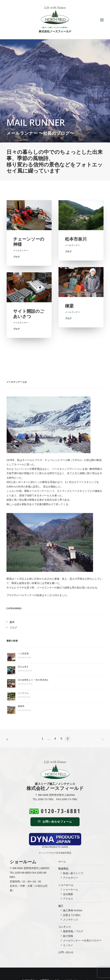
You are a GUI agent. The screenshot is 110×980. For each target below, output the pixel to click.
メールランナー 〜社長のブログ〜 (82, 927)
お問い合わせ (66, 939)
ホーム (62, 848)
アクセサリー (71, 864)
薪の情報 (68, 922)
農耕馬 (21, 693)
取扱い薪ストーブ (73, 860)
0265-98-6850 (23, 859)
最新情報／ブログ (73, 918)
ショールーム (71, 876)
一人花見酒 (23, 640)
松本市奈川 (76, 256)
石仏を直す (23, 653)
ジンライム (23, 680)
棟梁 (69, 323)
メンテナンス (71, 906)
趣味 (12, 608)
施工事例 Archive (73, 897)
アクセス (68, 885)
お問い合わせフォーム (55, 808)
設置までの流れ (72, 902)
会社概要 (68, 881)
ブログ (68, 336)
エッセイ (68, 932)
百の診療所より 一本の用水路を (33, 667)
